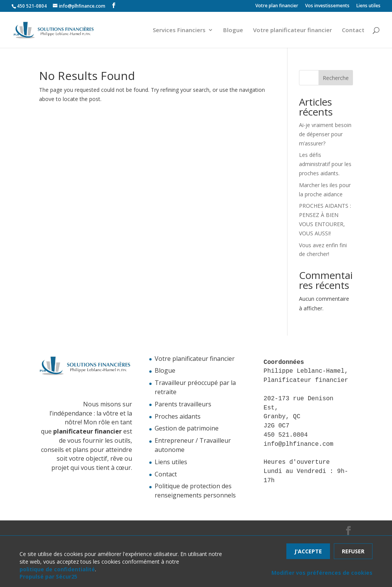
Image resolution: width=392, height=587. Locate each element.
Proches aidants (178, 416)
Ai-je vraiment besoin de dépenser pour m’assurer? (325, 134)
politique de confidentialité (57, 569)
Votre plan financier (277, 6)
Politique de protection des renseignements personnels (195, 491)
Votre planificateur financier (292, 30)
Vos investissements (327, 6)
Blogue (233, 30)
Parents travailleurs (183, 404)
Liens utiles (368, 6)
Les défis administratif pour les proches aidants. (325, 164)
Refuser (353, 551)
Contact (353, 30)
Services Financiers (179, 30)
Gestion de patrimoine (187, 428)
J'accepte (308, 551)
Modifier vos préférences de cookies (322, 573)
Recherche (336, 78)
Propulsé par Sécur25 (48, 576)
